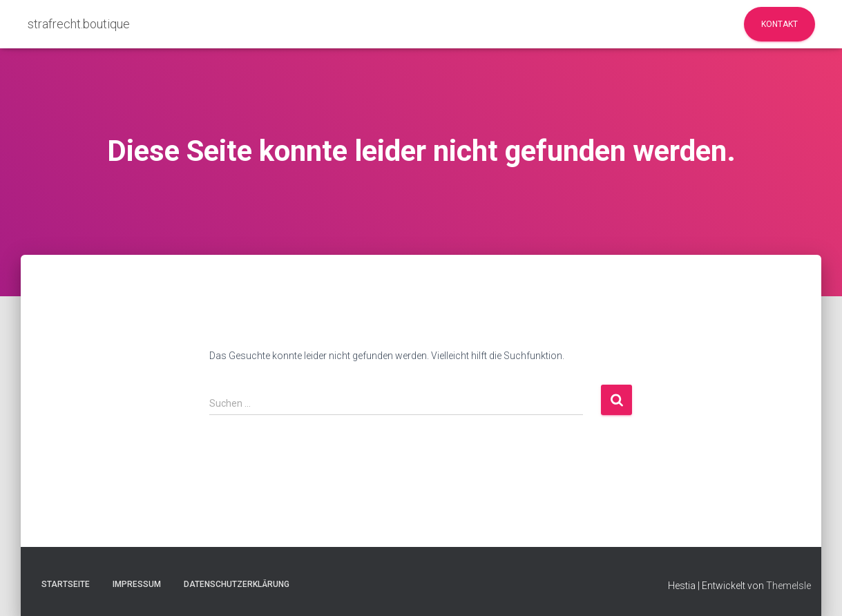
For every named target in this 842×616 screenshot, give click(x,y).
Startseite (66, 584)
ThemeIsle (788, 586)
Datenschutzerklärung (237, 584)
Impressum (137, 584)
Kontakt (779, 24)
